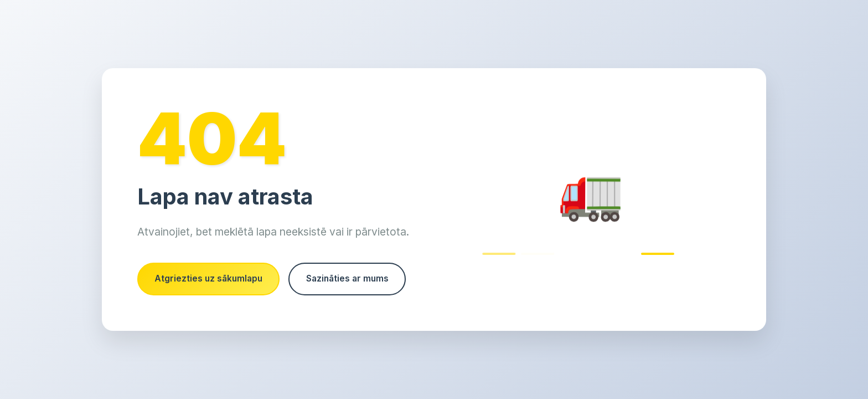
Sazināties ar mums (199, 300)
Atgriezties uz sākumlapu (211, 257)
